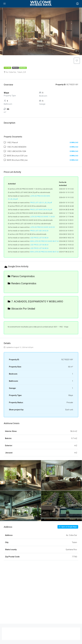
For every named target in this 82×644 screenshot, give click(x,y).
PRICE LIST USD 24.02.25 (39, 231)
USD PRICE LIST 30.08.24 (39, 238)
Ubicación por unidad (21, 309)
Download (74, 143)
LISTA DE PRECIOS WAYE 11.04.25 (42, 217)
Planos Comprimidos (21, 277)
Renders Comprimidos (22, 284)
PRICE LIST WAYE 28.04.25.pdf (41, 210)
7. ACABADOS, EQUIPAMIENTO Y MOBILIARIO (35, 302)
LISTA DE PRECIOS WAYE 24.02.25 (42, 227)
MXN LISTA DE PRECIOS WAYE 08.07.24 (44, 241)
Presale (15, 68)
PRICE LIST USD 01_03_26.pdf (41, 203)
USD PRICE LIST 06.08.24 (39, 245)
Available (23, 68)
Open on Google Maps (68, 527)
